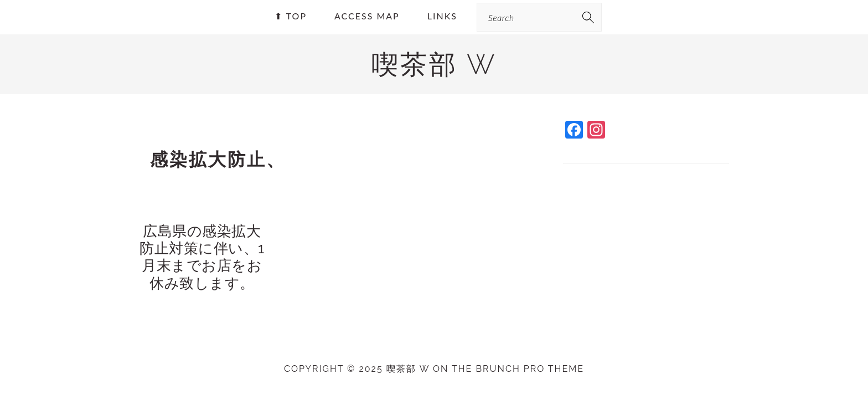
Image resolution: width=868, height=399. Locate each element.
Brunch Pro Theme (530, 369)
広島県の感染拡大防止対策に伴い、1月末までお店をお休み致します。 (202, 257)
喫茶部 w (434, 64)
